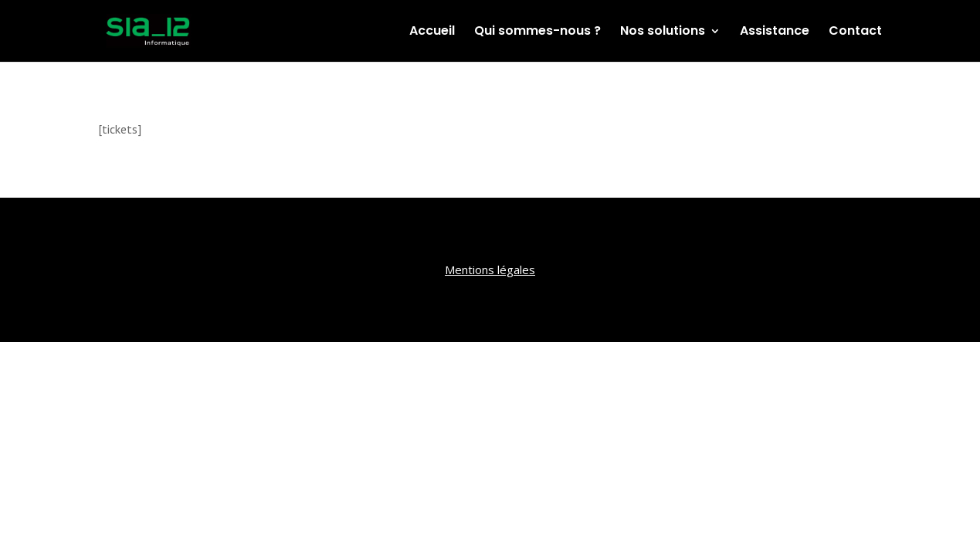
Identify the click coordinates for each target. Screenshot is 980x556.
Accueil (432, 32)
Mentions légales (490, 270)
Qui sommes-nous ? (537, 32)
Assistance (775, 32)
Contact (855, 32)
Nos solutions (663, 32)
